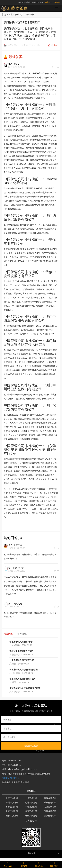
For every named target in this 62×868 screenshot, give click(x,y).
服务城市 (49, 2)
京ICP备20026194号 (11, 778)
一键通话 (23, 864)
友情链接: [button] (32, 853)
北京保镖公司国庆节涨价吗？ (23, 660)
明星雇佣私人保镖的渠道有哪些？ (25, 670)
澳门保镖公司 (31, 811)
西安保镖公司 (12, 807)
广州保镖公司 (31, 807)
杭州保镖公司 (31, 803)
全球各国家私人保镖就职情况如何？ (26, 688)
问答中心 (30, 15)
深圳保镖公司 (12, 803)
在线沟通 (8, 864)
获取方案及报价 (31, 746)
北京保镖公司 (12, 798)
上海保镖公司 (31, 798)
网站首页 (19, 15)
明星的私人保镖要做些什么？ (23, 679)
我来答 (54, 45)
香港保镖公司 (50, 811)
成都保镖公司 (31, 816)
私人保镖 (25, 782)
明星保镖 (16, 782)
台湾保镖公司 (12, 811)
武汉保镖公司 (50, 798)
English (57, 2)
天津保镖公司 (50, 807)
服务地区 (31, 791)
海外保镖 (6, 782)
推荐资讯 (22, 634)
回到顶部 (54, 864)
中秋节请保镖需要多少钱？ (22, 651)
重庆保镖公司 (50, 803)
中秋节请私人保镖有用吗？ (22, 642)
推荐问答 (8, 634)
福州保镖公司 (50, 816)
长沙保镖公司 (12, 816)
